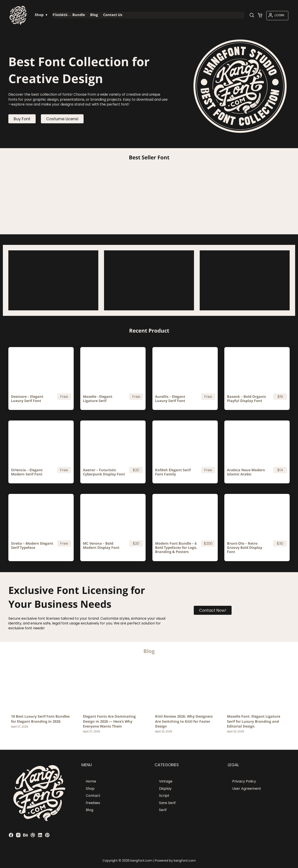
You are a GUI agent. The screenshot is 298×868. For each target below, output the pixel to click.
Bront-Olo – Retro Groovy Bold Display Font (245, 548)
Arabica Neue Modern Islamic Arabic (246, 472)
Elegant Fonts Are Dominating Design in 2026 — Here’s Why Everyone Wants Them (109, 721)
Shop (90, 789)
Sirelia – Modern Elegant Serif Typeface (32, 546)
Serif (163, 810)
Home (91, 781)
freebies (93, 803)
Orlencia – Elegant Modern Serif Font (27, 472)
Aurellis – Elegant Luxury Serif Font (170, 399)
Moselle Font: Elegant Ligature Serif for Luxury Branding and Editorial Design (254, 721)
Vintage (166, 781)
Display (165, 789)
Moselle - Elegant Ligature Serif (98, 399)
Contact (93, 796)
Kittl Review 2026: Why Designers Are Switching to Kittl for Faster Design (184, 721)
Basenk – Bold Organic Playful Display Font (247, 399)
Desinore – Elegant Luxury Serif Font (27, 399)
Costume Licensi (62, 119)
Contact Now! (213, 610)
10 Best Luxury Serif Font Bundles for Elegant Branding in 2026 (40, 719)
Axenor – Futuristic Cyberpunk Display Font (104, 472)
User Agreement (247, 789)
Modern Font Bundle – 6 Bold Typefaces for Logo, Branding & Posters (176, 548)
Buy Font (22, 119)
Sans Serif (167, 803)
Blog (90, 810)
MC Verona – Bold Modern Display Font (101, 546)
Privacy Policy (244, 781)
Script (164, 796)
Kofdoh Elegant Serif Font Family (173, 472)
